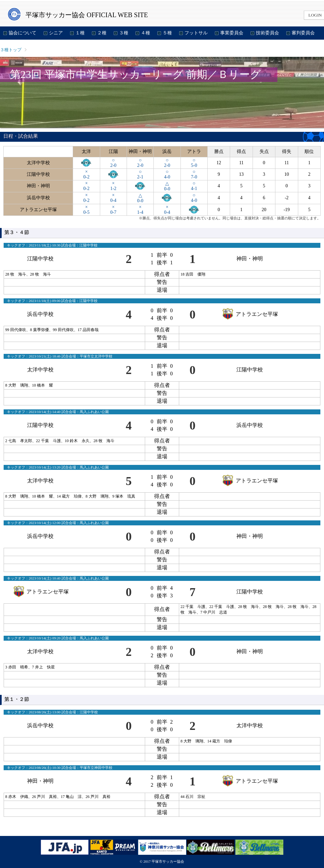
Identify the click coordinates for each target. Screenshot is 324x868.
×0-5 (86, 210)
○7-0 (194, 174)
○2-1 (140, 174)
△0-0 (167, 186)
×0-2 (86, 174)
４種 (145, 33)
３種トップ (11, 50)
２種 (102, 33)
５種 (167, 33)
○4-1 (194, 186)
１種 (80, 33)
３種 (124, 33)
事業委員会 (232, 33)
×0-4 (113, 198)
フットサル (196, 33)
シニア (56, 33)
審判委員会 (303, 33)
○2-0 (113, 163)
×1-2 (113, 186)
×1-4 (140, 210)
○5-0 (194, 163)
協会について (22, 33)
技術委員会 (267, 33)
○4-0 (167, 174)
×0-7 (113, 210)
